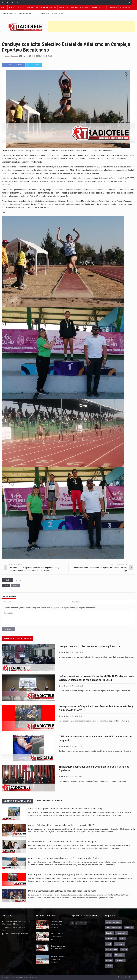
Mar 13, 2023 (80, 746)
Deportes (63, 7)
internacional (119, 944)
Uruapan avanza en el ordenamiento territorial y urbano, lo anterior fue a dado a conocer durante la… (96, 657)
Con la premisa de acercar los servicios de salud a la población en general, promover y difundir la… (96, 751)
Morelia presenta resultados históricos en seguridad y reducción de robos (62, 891)
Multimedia (125, 7)
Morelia (12, 7)
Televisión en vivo (42, 13)
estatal (108, 944)
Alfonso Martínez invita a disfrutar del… (57, 937)
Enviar (8, 629)
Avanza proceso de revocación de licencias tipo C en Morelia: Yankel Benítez (64, 858)
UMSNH (109, 966)
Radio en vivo (58, 13)
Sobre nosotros (9, 13)
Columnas (112, 7)
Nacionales (33, 7)
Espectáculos (99, 7)
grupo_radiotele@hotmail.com (17, 934)
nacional (109, 960)
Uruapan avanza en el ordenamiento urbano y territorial (89, 646)
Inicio (4, 7)
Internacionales (48, 7)
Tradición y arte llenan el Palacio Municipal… (57, 924)
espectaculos (121, 933)
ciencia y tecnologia (113, 922)
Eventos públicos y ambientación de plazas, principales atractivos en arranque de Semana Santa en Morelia (78, 874)
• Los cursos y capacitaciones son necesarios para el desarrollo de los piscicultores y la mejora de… (96, 721)
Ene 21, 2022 (80, 686)
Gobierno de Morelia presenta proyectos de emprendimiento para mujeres (63, 841)
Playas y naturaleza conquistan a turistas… (58, 959)
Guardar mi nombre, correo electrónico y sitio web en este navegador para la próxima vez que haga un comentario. (50, 608)
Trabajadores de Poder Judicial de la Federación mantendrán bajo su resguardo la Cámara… (93, 781)
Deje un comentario (45, 56)
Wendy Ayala (65, 652)
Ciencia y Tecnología (80, 7)
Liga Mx (124, 949)
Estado (22, 7)
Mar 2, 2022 (79, 716)
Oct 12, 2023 (80, 652)
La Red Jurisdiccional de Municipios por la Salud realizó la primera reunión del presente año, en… (95, 691)
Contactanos (25, 13)
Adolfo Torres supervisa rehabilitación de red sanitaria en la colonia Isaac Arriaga (66, 808)
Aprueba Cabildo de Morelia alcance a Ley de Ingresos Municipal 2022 (61, 825)
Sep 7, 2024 (79, 776)
